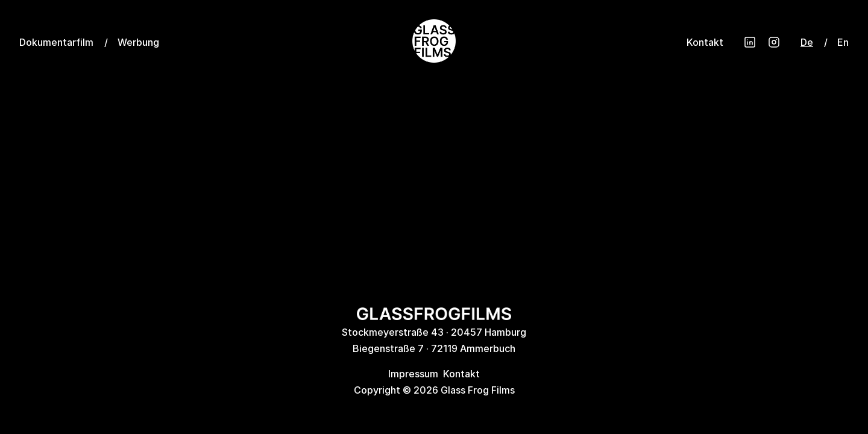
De (807, 42)
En (843, 42)
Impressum (413, 374)
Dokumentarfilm (56, 42)
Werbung (138, 42)
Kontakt (705, 42)
